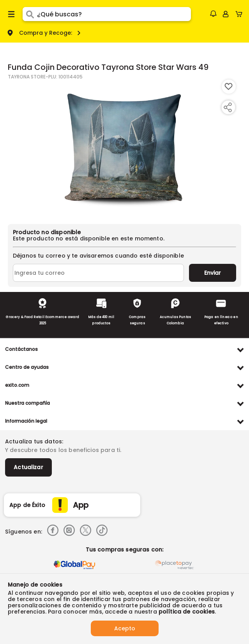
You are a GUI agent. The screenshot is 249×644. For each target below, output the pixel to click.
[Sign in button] (226, 14)
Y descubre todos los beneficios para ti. (63, 450)
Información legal (26, 421)
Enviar (213, 273)
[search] (114, 14)
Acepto (125, 628)
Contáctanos (21, 349)
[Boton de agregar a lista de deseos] (229, 87)
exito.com (17, 385)
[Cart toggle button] (241, 14)
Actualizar (28, 467)
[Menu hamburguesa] (11, 14)
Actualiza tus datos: (34, 441)
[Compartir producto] (228, 107)
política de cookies (187, 612)
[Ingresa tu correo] (98, 273)
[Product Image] (124, 148)
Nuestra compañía (27, 403)
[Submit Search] (30, 14)
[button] (213, 14)
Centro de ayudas (27, 367)
